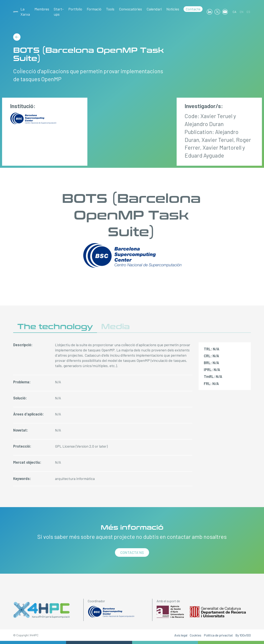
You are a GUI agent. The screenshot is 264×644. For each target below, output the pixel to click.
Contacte (193, 9)
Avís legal (181, 635)
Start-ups (59, 12)
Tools (110, 9)
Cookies (196, 635)
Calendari (154, 9)
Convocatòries (130, 9)
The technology (55, 327)
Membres (42, 9)
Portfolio (75, 9)
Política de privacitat (218, 635)
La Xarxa (25, 12)
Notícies (173, 9)
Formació (94, 9)
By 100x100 (243, 635)
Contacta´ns (132, 552)
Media (115, 327)
